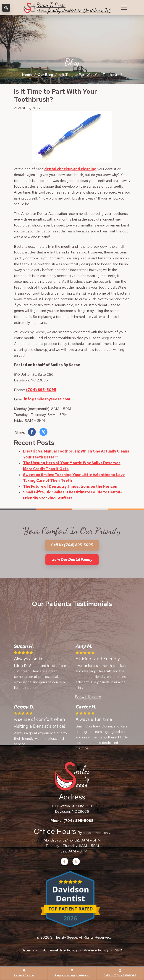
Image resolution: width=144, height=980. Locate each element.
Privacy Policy (96, 950)
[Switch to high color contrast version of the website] (6, 8)
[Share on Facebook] (32, 433)
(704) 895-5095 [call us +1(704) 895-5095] (41, 390)
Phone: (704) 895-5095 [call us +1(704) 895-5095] (72, 821)
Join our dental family (72, 560)
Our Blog (45, 75)
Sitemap (29, 950)
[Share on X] (43, 433)
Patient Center (24, 973)
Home (27, 75)
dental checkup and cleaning (70, 169)
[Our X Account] (76, 864)
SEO (119, 950)
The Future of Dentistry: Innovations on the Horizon (70, 486)
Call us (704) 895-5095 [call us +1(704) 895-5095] (72, 545)
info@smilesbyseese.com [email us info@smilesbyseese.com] (47, 399)
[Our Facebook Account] (64, 864)
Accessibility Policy (60, 950)
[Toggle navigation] (124, 8)
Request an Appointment (72, 973)
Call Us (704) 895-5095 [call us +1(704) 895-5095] (120, 973)
